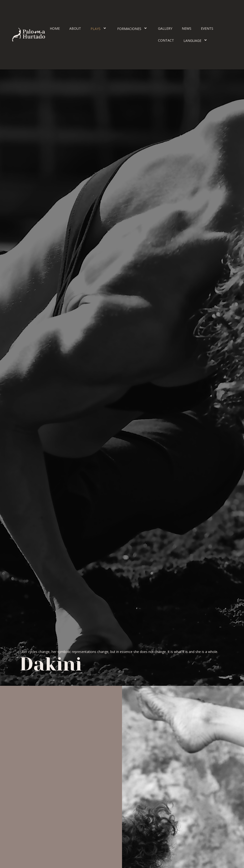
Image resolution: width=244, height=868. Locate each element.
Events (207, 28)
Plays (99, 29)
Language (196, 40)
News (187, 28)
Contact (166, 40)
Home (55, 28)
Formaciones (133, 29)
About (75, 28)
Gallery (165, 28)
